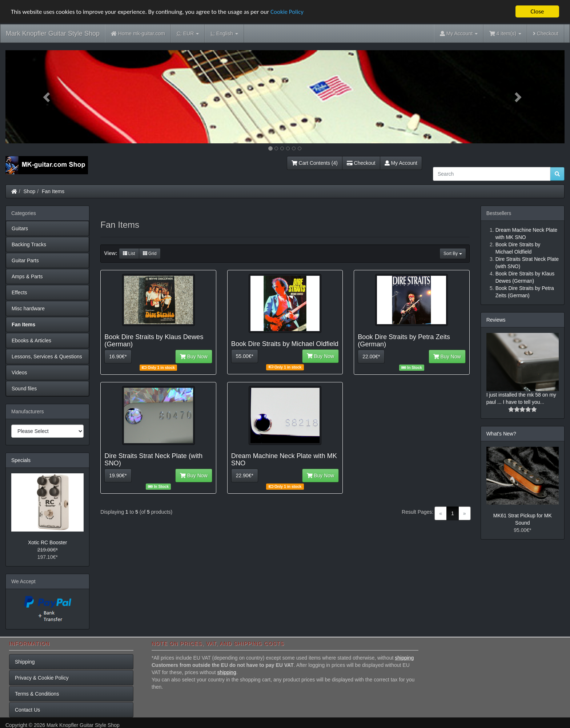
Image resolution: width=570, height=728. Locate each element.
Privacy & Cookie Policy (42, 678)
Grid (150, 254)
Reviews (496, 320)
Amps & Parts (27, 277)
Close (537, 11)
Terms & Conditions (37, 694)
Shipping (25, 662)
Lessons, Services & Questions (47, 357)
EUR (188, 34)
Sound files (24, 389)
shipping (404, 658)
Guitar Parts (25, 260)
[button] (47, 97)
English (224, 34)
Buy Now (194, 357)
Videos (19, 373)
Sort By (453, 254)
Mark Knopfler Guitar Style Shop (53, 33)
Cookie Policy (287, 11)
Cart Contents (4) (315, 163)
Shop (30, 191)
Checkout (546, 33)
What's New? (501, 434)
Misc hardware (28, 309)
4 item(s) (505, 33)
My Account (401, 163)
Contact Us (27, 710)
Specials (21, 460)
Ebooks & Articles (31, 341)
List (129, 254)
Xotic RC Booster (47, 542)
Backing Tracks (29, 244)
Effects (19, 293)
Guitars (20, 228)
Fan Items (53, 191)
